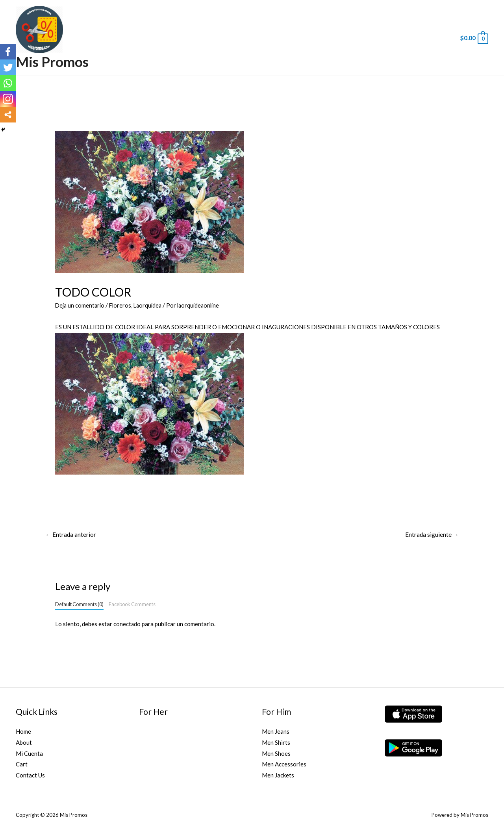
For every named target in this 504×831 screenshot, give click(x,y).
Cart (22, 765)
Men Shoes (276, 754)
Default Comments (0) (79, 605)
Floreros (122, 305)
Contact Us (30, 776)
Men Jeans (276, 732)
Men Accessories (284, 765)
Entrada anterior (71, 535)
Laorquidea (151, 305)
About (24, 743)
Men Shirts (276, 743)
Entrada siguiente (431, 535)
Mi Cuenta (29, 754)
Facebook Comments (132, 605)
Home (23, 732)
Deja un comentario (81, 305)
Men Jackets (278, 776)
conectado (127, 625)
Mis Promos (52, 61)
